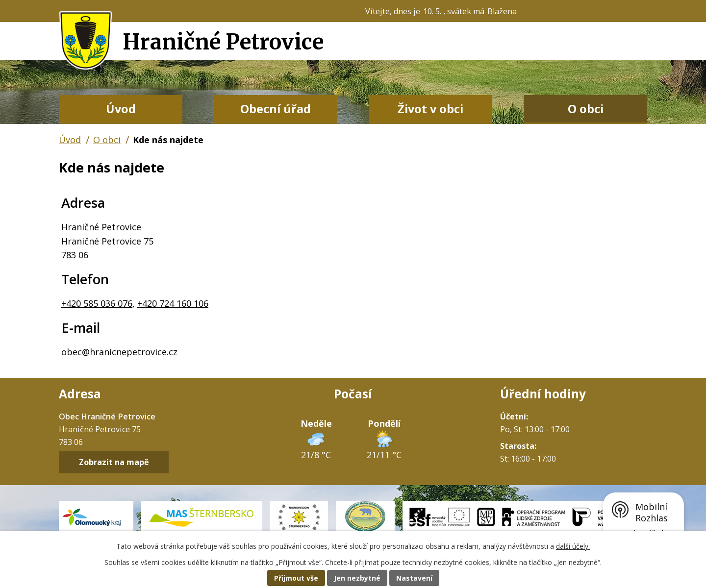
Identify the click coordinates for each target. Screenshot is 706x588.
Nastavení (414, 578)
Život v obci (430, 109)
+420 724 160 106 (173, 303)
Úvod (121, 109)
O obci (586, 109)
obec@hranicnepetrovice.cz (119, 352)
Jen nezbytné (357, 578)
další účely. (573, 546)
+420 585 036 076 (97, 303)
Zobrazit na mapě (114, 463)
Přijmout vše (296, 578)
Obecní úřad (276, 109)
